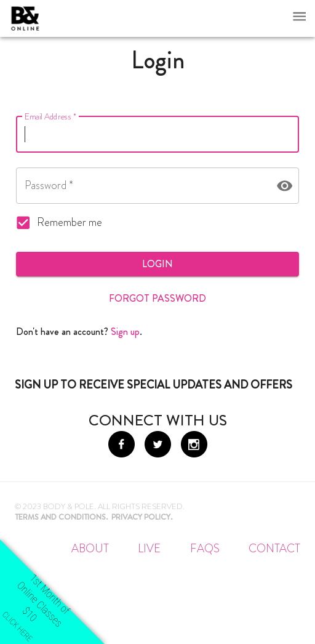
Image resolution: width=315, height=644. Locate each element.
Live (149, 549)
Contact (274, 549)
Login (158, 264)
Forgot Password (158, 299)
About (90, 549)
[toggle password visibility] (285, 186)
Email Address (50, 117)
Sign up (125, 332)
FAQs (205, 549)
